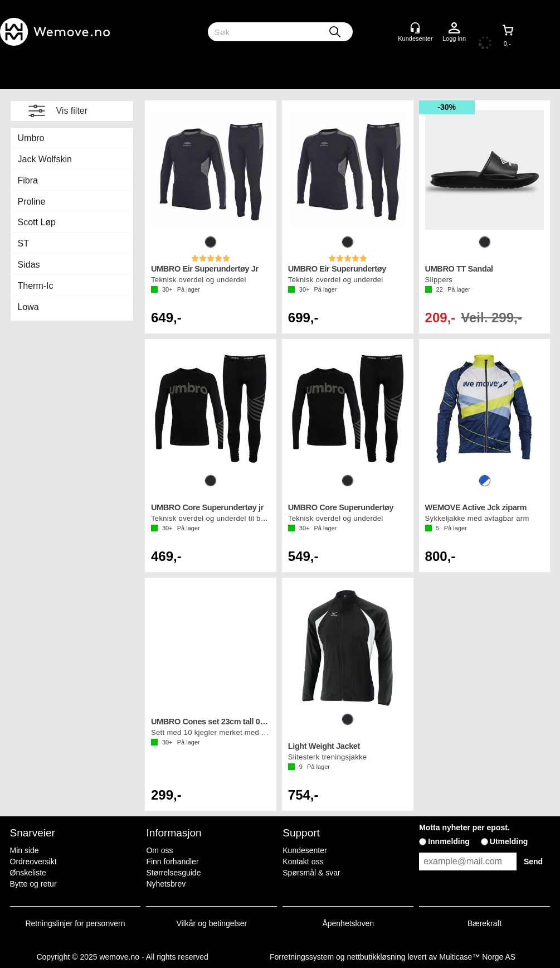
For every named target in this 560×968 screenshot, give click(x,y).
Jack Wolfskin (45, 159)
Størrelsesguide (173, 873)
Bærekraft (484, 923)
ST (23, 243)
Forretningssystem (302, 957)
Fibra (28, 180)
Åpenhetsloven (348, 923)
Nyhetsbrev (166, 884)
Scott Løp (37, 222)
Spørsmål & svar (311, 873)
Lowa (28, 307)
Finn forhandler (172, 861)
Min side (25, 850)
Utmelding (509, 841)
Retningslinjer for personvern (76, 923)
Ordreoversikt (33, 861)
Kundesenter (305, 850)
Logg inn (454, 28)
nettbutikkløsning (376, 957)
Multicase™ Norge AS (477, 957)
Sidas (29, 265)
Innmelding (449, 841)
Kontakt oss (303, 861)
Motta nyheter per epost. (464, 827)
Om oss (159, 850)
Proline (32, 202)
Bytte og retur (33, 884)
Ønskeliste (28, 873)
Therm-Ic (36, 286)
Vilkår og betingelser (212, 923)
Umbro (31, 138)
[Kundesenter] (415, 28)
